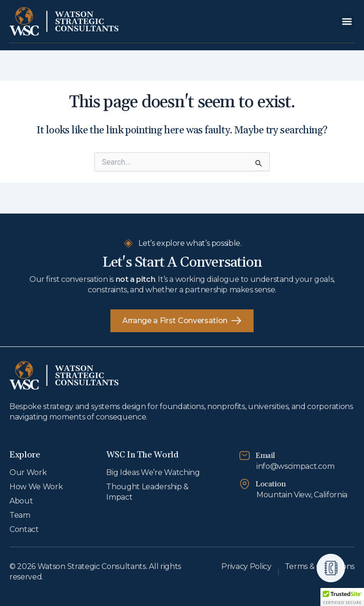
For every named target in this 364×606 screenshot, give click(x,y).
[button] (347, 22)
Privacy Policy (246, 566)
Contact (24, 529)
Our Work (28, 472)
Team (20, 515)
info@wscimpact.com (295, 466)
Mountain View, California (302, 495)
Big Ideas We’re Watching (153, 472)
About (21, 501)
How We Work (36, 487)
